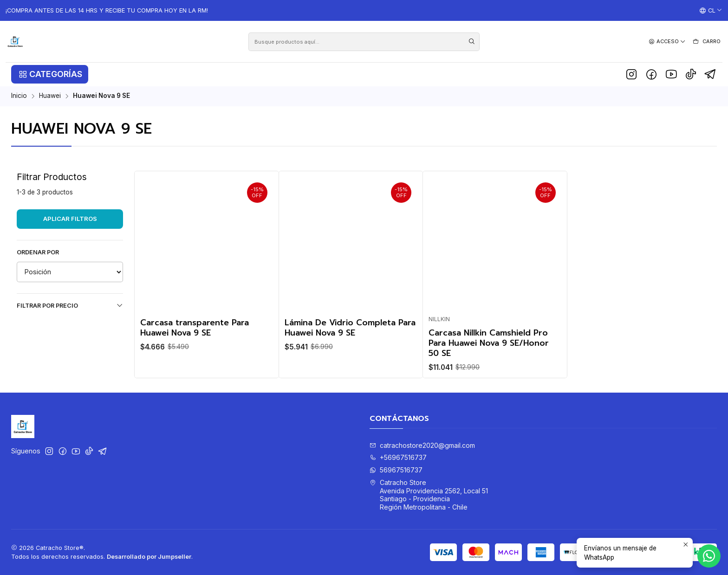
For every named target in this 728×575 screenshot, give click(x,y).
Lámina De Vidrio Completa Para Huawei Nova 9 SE (350, 328)
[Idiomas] (711, 11)
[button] (50, 74)
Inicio (19, 96)
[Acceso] (667, 42)
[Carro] (706, 42)
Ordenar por (38, 252)
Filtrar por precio (70, 305)
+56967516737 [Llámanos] (398, 457)
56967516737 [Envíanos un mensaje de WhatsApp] (396, 470)
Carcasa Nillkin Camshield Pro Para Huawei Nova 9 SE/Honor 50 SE (489, 343)
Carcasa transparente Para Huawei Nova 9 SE (195, 328)
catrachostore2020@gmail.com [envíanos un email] (422, 445)
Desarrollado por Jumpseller (149, 557)
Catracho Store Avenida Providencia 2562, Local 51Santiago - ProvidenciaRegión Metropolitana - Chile (429, 495)
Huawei (50, 96)
